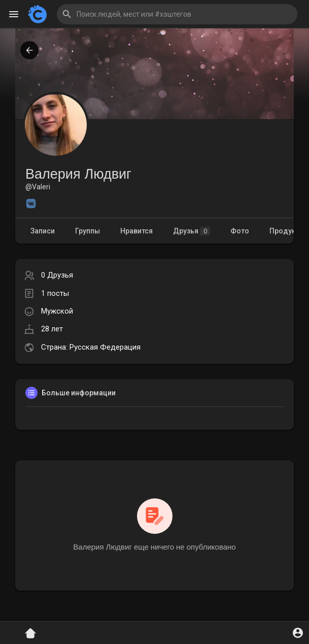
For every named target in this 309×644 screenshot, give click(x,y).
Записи (43, 231)
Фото (240, 231)
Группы (88, 231)
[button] (177, 14)
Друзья (192, 231)
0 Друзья (57, 275)
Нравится (136, 231)
